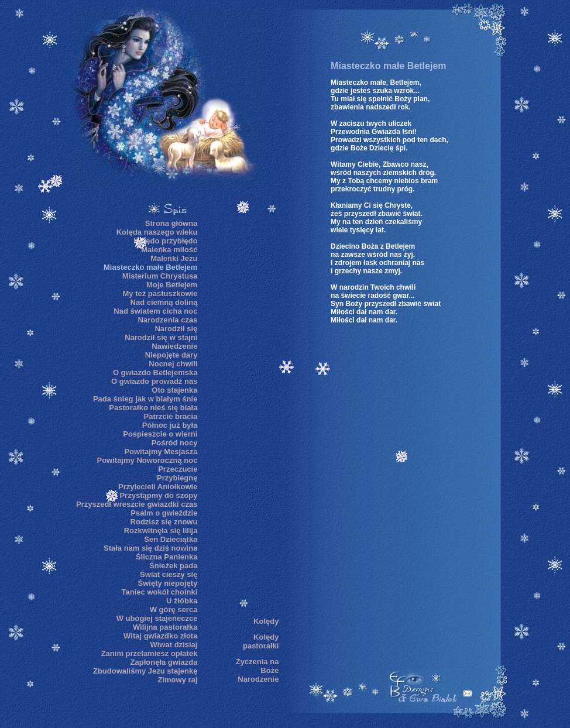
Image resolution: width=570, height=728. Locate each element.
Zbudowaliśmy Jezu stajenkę (145, 671)
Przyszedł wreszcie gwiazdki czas (137, 504)
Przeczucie (178, 469)
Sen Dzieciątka (171, 539)
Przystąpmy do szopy (158, 495)
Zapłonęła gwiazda (164, 662)
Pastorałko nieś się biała (153, 408)
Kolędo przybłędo (165, 241)
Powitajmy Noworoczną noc (147, 460)
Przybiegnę (177, 478)
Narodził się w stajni (161, 337)
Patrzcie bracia (171, 416)
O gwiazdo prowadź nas (154, 381)
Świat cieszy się (169, 574)
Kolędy (266, 621)
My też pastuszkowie (160, 293)
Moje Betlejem (172, 285)
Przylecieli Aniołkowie (158, 487)
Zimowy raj (177, 680)
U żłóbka (182, 601)
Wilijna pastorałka (165, 627)
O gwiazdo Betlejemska (155, 372)
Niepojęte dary (171, 355)
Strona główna (171, 223)
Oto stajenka (174, 390)
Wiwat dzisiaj (174, 645)
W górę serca (174, 609)
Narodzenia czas (168, 320)
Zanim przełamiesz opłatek (150, 653)
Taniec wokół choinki (160, 592)
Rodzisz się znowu (164, 522)
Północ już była (170, 425)
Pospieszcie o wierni (160, 434)
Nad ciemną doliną (164, 302)
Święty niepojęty (168, 583)
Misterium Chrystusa (160, 276)
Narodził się (176, 329)
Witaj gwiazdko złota (160, 636)
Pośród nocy (175, 443)
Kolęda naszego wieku (157, 232)
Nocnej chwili (173, 364)
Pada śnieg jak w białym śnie (145, 399)
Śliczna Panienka (167, 557)
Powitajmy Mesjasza (161, 451)
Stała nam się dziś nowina (150, 548)
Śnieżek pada (173, 566)
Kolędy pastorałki (261, 641)
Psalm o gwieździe (164, 513)
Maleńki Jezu (174, 258)
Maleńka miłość (169, 250)
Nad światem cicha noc (155, 311)
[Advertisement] (243, 413)
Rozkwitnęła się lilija (161, 530)
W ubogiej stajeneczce (157, 618)
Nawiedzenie (174, 346)
